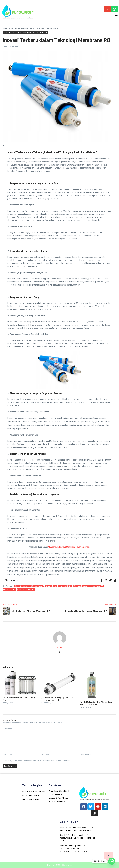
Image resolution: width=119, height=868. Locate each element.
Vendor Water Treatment (26, 589)
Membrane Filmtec (65, 586)
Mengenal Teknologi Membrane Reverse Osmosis (69, 547)
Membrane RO (98, 586)
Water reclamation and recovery (17, 33)
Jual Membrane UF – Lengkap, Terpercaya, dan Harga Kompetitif (58, 699)
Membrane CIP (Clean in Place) (46, 586)
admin (59, 647)
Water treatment (15, 28)
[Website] (60, 652)
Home (5, 28)
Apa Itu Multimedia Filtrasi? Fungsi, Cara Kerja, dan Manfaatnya (96, 703)
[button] (87, 17)
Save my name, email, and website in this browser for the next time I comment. (38, 761)
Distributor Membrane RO (24, 586)
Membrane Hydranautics (82, 586)
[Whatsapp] (112, 861)
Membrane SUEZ (9, 589)
